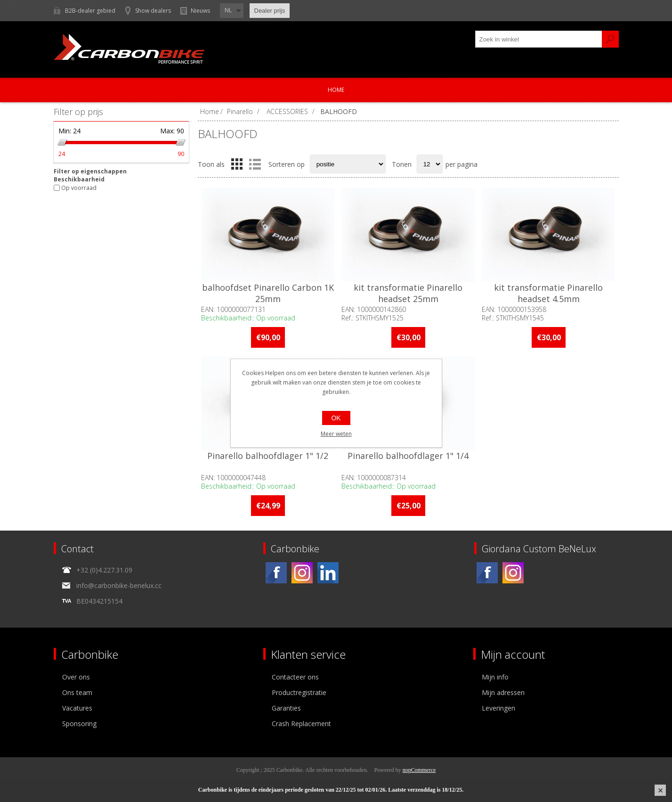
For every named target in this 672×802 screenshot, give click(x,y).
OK (336, 418)
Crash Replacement (301, 724)
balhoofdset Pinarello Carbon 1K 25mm (268, 293)
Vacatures (77, 708)
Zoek (610, 39)
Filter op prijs (78, 112)
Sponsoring (79, 724)
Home (336, 90)
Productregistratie (299, 692)
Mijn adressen (503, 692)
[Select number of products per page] (430, 164)
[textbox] (539, 39)
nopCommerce (419, 770)
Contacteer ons (295, 677)
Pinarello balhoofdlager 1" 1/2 (268, 456)
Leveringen (498, 708)
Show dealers (153, 11)
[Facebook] (276, 573)
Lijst (255, 164)
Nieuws (200, 11)
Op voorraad (79, 188)
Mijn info (495, 677)
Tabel (237, 164)
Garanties (286, 708)
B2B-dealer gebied (90, 11)
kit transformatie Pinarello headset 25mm (408, 293)
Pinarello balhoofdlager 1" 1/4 (408, 456)
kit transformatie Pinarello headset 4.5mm (548, 293)
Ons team (77, 692)
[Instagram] (302, 573)
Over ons (76, 677)
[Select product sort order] (348, 164)
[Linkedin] (328, 573)
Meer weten (336, 434)
